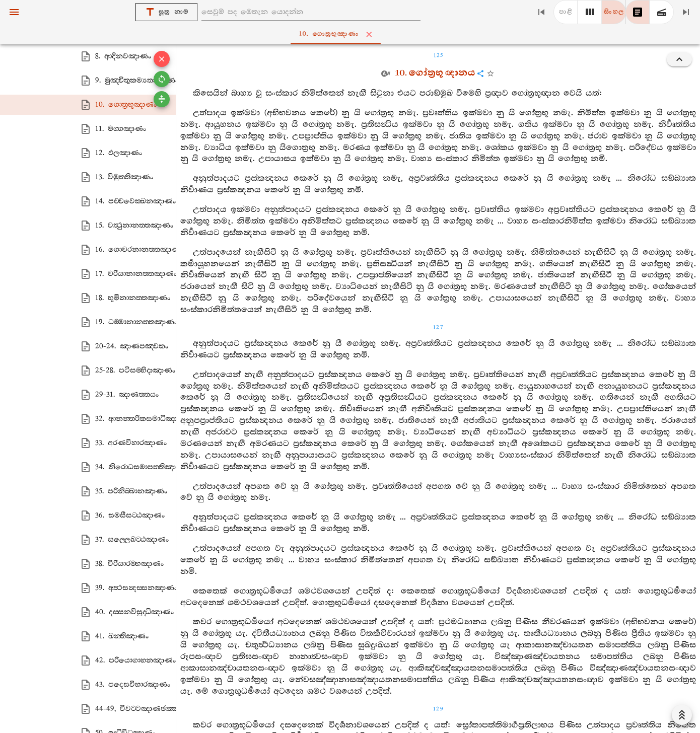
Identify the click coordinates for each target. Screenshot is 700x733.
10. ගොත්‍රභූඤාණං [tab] (352, 34)
